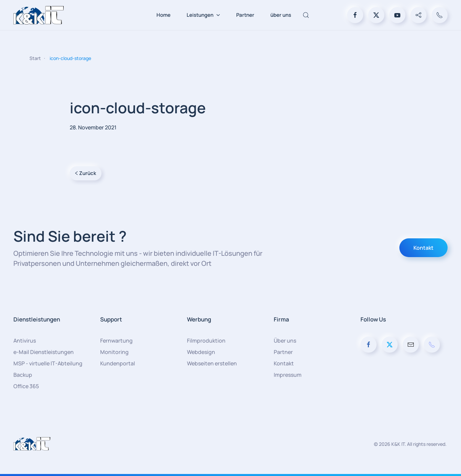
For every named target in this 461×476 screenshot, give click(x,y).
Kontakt (423, 248)
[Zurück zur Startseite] (39, 15)
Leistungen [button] (203, 15)
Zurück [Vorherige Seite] (86, 173)
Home (163, 15)
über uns (281, 15)
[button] (306, 15)
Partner (245, 15)
